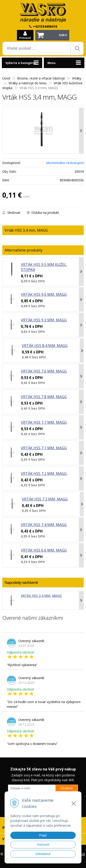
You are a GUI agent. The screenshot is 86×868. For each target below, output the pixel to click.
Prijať (43, 835)
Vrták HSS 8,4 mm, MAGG (45, 346)
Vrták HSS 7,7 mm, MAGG (44, 422)
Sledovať (11, 213)
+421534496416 (45, 26)
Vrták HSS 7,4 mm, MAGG (44, 525)
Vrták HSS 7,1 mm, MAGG (44, 448)
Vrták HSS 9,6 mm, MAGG (44, 294)
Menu (51, 63)
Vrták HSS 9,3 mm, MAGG (44, 320)
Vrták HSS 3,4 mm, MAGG (41, 596)
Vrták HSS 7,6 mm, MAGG (44, 371)
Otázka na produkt (43, 213)
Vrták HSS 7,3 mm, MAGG (45, 499)
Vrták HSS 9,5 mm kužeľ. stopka (44, 267)
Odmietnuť (43, 854)
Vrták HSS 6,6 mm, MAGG (44, 550)
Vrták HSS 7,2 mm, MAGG (44, 474)
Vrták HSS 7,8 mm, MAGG (44, 397)
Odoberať (67, 788)
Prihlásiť (25, 38)
